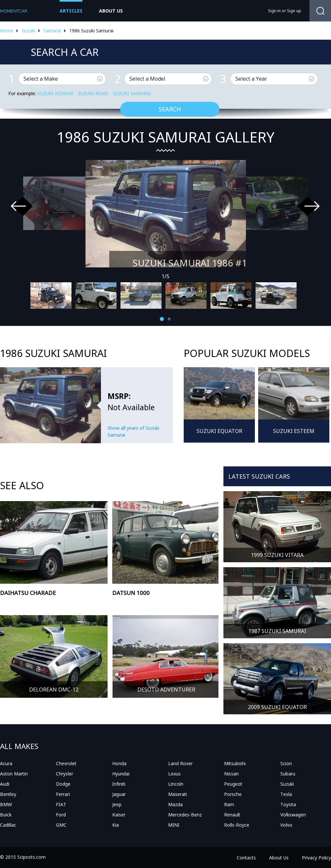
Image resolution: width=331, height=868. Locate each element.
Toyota (288, 804)
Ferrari (63, 794)
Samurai (52, 31)
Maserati (178, 794)
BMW (6, 804)
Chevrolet (66, 763)
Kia (116, 825)
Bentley (8, 794)
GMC (61, 825)
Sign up (294, 11)
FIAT (61, 804)
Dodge (63, 784)
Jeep (117, 804)
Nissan (231, 774)
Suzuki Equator (219, 431)
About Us (279, 858)
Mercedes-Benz (185, 815)
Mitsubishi (235, 763)
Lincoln (176, 784)
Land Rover (180, 763)
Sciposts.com (31, 857)
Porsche (233, 794)
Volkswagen (293, 815)
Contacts (246, 858)
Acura (6, 763)
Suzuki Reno (93, 93)
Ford (61, 815)
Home (7, 31)
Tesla (286, 794)
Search (170, 109)
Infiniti (119, 784)
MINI (174, 825)
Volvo (286, 825)
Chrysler (65, 774)
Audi (5, 784)
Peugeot (233, 784)
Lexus (174, 774)
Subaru (288, 774)
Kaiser (119, 815)
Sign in (274, 11)
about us (111, 11)
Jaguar (119, 794)
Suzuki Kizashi (55, 93)
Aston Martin (14, 774)
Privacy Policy (316, 858)
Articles (71, 11)
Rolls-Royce (237, 825)
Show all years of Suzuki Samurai (133, 431)
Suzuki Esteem (294, 431)
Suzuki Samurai (132, 93)
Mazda (175, 804)
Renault (232, 815)
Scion (286, 763)
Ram (229, 804)
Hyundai (121, 774)
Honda (119, 763)
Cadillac (8, 825)
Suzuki (28, 31)
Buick (6, 815)
